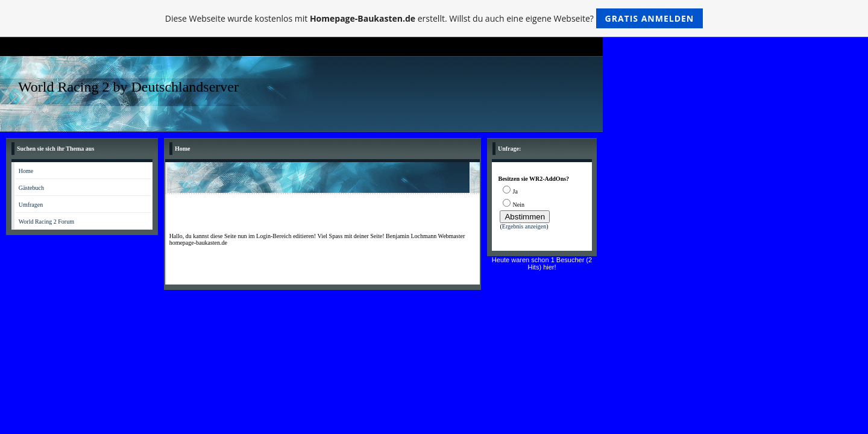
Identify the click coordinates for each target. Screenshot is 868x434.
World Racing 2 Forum (46, 222)
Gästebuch (31, 188)
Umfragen (31, 205)
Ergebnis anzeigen (524, 226)
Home (26, 171)
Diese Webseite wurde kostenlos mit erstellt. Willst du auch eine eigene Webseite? (434, 18)
